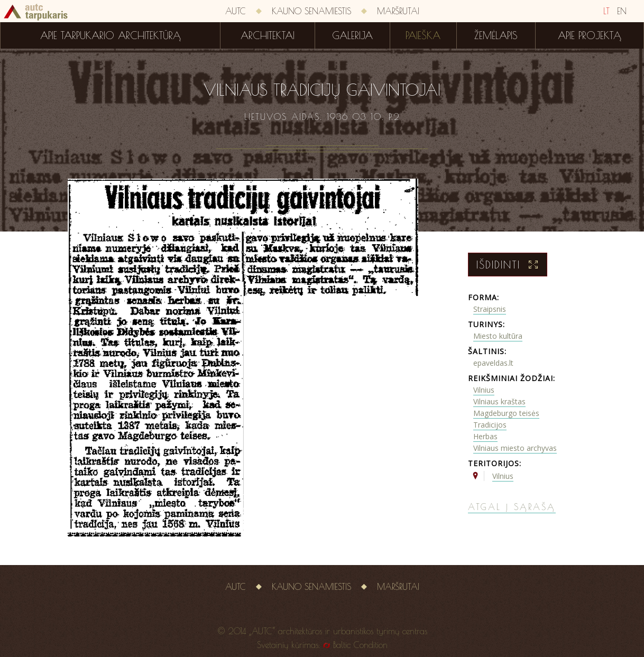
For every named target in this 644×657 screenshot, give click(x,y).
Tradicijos (490, 425)
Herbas (485, 436)
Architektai (268, 35)
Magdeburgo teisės (506, 413)
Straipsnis (490, 309)
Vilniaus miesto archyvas (515, 448)
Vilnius (484, 390)
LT (606, 11)
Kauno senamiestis (311, 11)
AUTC (236, 11)
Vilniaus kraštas (499, 401)
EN (622, 11)
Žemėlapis (496, 35)
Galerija (352, 35)
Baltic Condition (360, 645)
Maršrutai (398, 11)
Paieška (423, 35)
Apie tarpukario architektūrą (111, 35)
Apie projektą (590, 35)
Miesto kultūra (498, 336)
